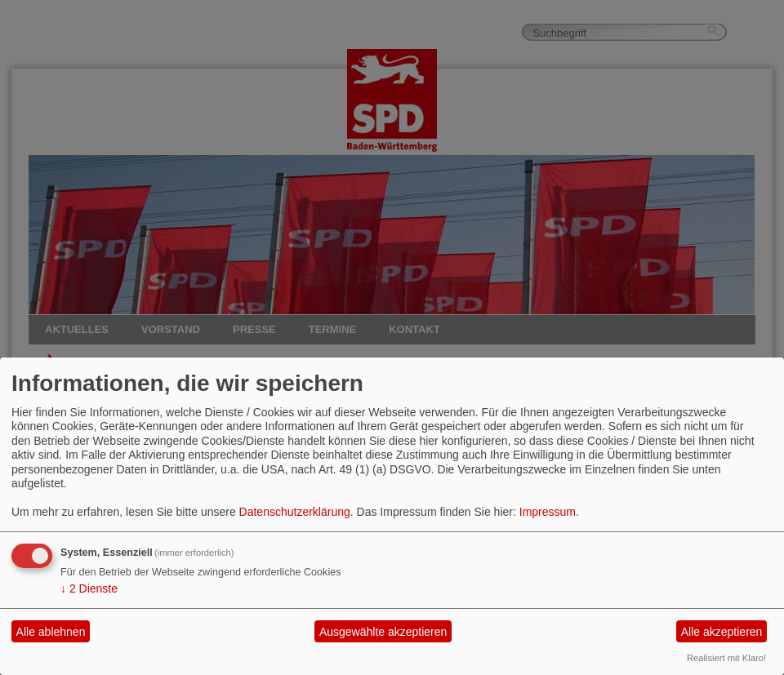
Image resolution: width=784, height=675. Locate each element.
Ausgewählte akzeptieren (383, 632)
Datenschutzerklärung (295, 512)
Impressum (548, 512)
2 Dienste (89, 588)
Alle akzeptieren (722, 632)
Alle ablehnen (51, 632)
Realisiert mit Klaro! (726, 658)
